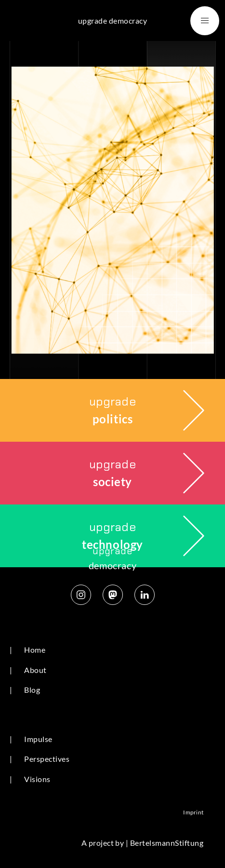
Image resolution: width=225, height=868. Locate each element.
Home (35, 650)
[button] (205, 21)
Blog (32, 690)
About (35, 670)
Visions (37, 779)
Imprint (193, 812)
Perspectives (47, 759)
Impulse (38, 739)
